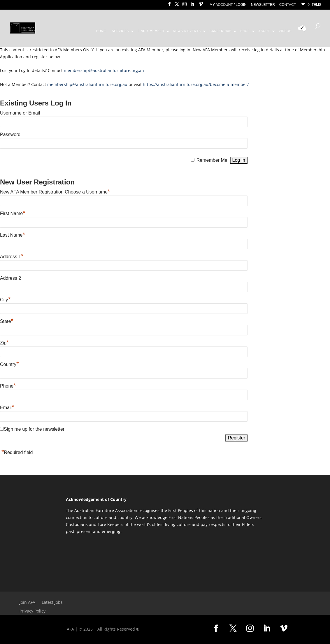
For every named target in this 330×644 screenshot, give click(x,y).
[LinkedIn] (192, 6)
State (7, 321)
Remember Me (212, 160)
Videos (285, 31)
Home (101, 31)
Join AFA (27, 603)
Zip (5, 343)
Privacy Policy (33, 611)
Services (120, 31)
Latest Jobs (52, 603)
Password (10, 134)
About (264, 31)
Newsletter (263, 5)
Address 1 (12, 257)
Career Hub (221, 31)
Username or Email (20, 113)
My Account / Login (228, 5)
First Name (13, 213)
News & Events (187, 31)
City (5, 300)
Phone (8, 386)
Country (9, 364)
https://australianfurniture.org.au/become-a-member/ (196, 84)
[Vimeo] (201, 6)
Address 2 (10, 278)
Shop (245, 31)
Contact (288, 5)
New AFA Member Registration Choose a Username (55, 192)
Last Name (13, 235)
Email (7, 408)
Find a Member (151, 31)
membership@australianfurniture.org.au (104, 70)
